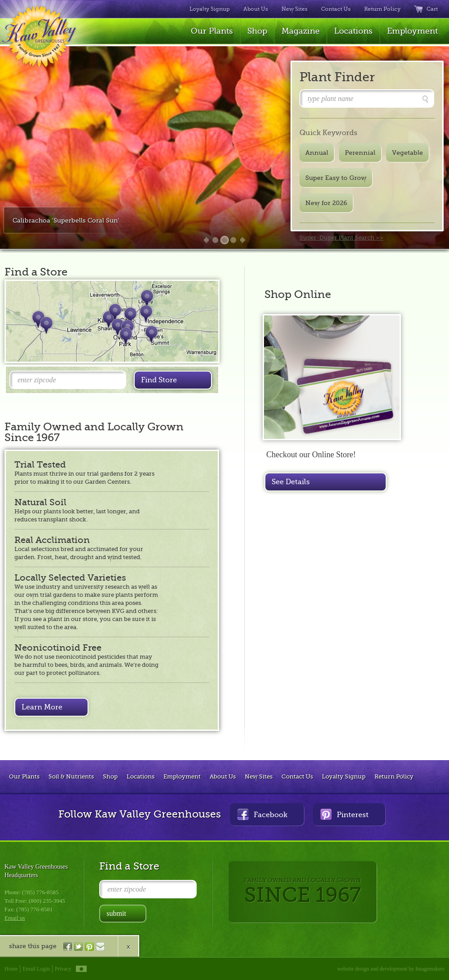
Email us (15, 918)
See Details (291, 482)
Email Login (36, 969)
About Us (256, 9)
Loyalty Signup (210, 9)
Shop (257, 31)
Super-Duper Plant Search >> (341, 238)
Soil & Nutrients (71, 777)
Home (11, 969)
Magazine (301, 31)
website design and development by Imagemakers (391, 969)
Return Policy (382, 9)
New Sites (295, 9)
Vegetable (407, 153)
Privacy (63, 969)
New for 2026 (326, 203)
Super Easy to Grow (336, 178)
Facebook (262, 814)
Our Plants (212, 31)
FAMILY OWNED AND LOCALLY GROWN (302, 892)
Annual (317, 153)
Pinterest (344, 814)
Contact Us (336, 9)
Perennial (360, 153)
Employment (412, 31)
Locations (353, 31)
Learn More (42, 707)
